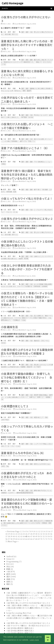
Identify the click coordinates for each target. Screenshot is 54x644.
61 (19, 534)
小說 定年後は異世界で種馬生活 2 (20, 626)
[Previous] (13, 526)
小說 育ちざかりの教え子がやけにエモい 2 (27, 217)
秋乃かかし (18, 90)
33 (44, 529)
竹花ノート (32, 140)
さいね (15, 210)
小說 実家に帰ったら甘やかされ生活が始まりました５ (28, 598)
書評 (14, 32)
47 (31, 531)
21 (14, 529)
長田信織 (9, 190)
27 (29, 529)
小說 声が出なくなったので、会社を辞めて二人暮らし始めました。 (27, 99)
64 (26, 534)
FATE (3, 462)
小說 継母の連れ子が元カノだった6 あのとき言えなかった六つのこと (26, 471)
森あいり (39, 62)
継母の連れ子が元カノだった (43, 486)
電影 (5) (10, 579)
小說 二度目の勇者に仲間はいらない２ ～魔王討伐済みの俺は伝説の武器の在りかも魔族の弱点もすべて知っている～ (29, 603)
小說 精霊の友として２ (15, 402)
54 (49, 531)
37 (6, 531)
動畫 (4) (10, 564)
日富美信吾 (37, 284)
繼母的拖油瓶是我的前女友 (25, 488)
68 (36, 534)
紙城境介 (4, 488)
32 (41, 529)
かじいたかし (47, 62)
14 (44, 526)
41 (16, 531)
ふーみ (4, 64)
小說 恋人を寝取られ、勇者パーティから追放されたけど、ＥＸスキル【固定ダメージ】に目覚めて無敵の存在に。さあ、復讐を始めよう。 (27, 296)
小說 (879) (11, 567)
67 (34, 534)
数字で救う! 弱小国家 (41, 188)
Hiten (4, 340)
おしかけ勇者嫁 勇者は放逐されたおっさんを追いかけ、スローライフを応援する (27, 283)
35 (49, 529)
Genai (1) (10, 554)
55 (51, 531)
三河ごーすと (45, 338)
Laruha (31, 116)
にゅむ (18, 442)
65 (29, 534)
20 (11, 529)
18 (6, 529)
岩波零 (21, 256)
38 (9, 531)
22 (16, 529)
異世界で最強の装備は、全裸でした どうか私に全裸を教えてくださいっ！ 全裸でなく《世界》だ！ (27, 393)
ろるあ (23, 317)
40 (14, 531)
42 (19, 531)
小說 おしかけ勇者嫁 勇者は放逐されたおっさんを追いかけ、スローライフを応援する (27, 267)
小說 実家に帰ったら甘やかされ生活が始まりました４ (28, 618)
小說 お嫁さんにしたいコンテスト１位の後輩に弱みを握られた (27, 241)
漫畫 (14, 59)
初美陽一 (48, 394)
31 (39, 529)
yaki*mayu (5, 416)
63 (24, 534)
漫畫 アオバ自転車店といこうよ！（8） (25, 147)
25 (24, 529)
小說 (5, 32)
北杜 (46, 414)
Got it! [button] (48, 639)
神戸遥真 (24, 116)
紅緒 (15, 190)
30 (36, 529)
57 (9, 534)
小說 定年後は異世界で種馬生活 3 (20, 623)
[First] (6, 526)
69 (39, 534)
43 (21, 531)
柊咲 (50, 518)
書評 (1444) (11, 572)
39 (11, 531)
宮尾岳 (4, 163)
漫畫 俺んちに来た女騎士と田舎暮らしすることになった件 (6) (27, 72)
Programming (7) (14, 557)
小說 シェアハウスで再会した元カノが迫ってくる (27, 424)
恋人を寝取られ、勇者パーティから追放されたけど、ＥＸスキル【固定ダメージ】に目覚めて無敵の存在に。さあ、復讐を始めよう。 (27, 315)
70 (41, 534)
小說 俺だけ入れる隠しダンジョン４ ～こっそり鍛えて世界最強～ (27, 125)
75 (6, 536)
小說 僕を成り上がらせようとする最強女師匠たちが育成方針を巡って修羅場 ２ (27, 348)
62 (21, 534)
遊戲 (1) (10, 577)
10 (34, 526)
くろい (13, 442)
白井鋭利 (45, 284)
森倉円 (29, 90)
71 (44, 534)
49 (36, 531)
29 (34, 529)
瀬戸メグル (23, 140)
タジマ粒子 (37, 364)
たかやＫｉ (12, 488)
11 (37, 526)
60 (16, 534)
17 (52, 526)
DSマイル (15, 34)
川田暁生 (44, 518)
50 (39, 531)
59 (14, 534)
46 (29, 531)
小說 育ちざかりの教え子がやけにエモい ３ (26, 19)
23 (19, 529)
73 (49, 534)
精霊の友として (39, 414)
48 (34, 531)
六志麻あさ (17, 317)
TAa (7, 462)
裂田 (24, 90)
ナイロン (4, 520)
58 (11, 534)
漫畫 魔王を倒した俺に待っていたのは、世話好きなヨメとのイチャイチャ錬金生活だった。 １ (27, 45)
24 (21, 529)
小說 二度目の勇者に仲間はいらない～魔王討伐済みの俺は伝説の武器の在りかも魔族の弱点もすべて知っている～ (29, 613)
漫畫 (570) (11, 574)
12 (39, 526)
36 (51, 529)
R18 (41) (10, 559)
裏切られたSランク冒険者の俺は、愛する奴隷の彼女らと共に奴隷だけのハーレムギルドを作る (27, 517)
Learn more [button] (34, 640)
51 (41, 531)
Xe (2, 396)
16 (49, 526)
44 (24, 531)
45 (29, 534)
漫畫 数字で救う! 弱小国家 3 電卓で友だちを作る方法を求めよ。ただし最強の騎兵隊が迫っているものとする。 (27, 173)
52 (44, 531)
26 (26, 529)
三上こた (9, 210)
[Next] (12, 536)
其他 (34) (10, 562)
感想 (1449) (11, 569)
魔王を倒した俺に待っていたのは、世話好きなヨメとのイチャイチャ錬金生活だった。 (27, 61)
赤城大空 (29, 364)
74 (51, 534)
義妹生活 (37, 338)
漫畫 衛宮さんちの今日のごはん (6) (22, 449)
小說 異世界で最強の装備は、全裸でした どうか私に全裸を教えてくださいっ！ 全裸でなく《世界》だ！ (27, 374)
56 (6, 534)
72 (46, 534)
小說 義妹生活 (9, 324)
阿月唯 (26, 256)
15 (47, 526)
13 (42, 526)
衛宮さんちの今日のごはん (42, 460)
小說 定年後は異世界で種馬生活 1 (20, 628)
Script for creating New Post (19, 608)
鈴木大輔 (8, 34)
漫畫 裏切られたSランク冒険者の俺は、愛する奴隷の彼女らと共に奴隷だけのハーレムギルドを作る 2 (27, 499)
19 (9, 529)
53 (46, 531)
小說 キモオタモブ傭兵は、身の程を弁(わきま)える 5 (28, 621)
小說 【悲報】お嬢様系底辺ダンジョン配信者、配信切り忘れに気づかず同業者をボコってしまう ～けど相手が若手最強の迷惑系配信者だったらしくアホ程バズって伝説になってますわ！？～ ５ (29, 592)
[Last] (18, 536)
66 (31, 534)
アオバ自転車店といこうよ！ (43, 160)
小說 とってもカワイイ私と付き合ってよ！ (27, 197)
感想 (9, 32)
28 (31, 529)
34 (46, 529)
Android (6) (11, 551)
